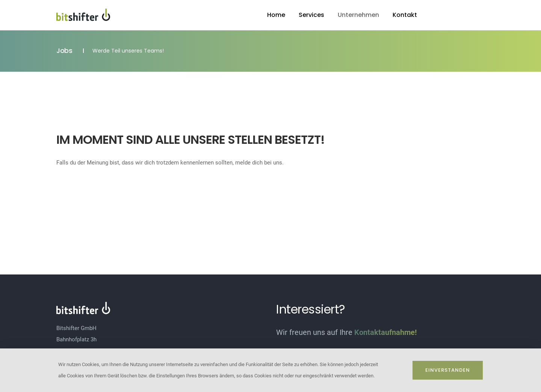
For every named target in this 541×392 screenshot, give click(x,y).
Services (311, 15)
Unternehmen (358, 15)
